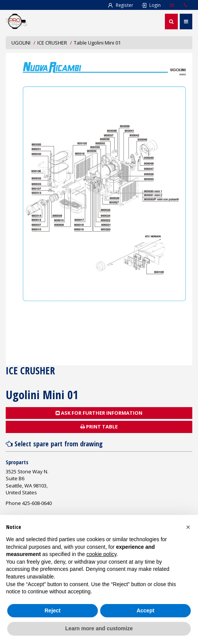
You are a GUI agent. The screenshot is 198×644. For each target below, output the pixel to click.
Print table (99, 427)
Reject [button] (53, 610)
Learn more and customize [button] (99, 628)
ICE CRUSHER (52, 43)
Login (151, 5)
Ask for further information (99, 413)
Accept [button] (146, 610)
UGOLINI (21, 43)
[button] (188, 527)
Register (120, 5)
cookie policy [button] (101, 554)
